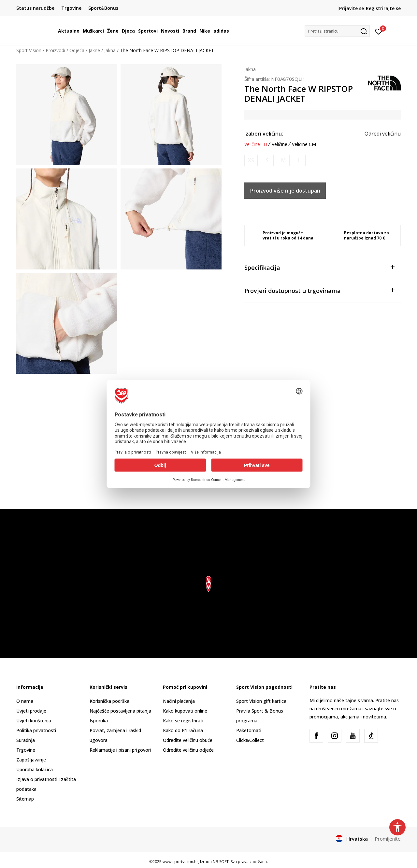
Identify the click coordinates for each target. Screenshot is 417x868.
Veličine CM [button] (304, 144)
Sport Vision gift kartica (261, 701)
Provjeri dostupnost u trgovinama (319, 290)
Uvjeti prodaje (31, 711)
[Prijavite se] (379, 31)
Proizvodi (55, 50)
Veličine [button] (280, 144)
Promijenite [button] (388, 839)
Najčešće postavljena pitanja (120, 711)
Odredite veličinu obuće (188, 740)
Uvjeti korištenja (34, 721)
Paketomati (249, 730)
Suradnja (26, 740)
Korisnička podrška (109, 701)
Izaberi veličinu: (264, 134)
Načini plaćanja (179, 701)
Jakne (94, 50)
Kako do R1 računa (183, 730)
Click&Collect (250, 740)
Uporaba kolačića (35, 769)
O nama (25, 701)
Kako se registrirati (183, 721)
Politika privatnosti (36, 730)
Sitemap (25, 799)
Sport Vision (29, 50)
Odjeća (77, 50)
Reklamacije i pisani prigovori (120, 750)
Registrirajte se (383, 8)
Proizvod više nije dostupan (285, 191)
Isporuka (99, 721)
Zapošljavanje (31, 760)
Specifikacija (319, 267)
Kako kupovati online (185, 711)
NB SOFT (221, 862)
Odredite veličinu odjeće (188, 750)
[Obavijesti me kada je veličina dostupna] (251, 160)
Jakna (110, 50)
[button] (337, 31)
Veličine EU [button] (256, 144)
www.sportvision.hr (180, 862)
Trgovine (26, 750)
